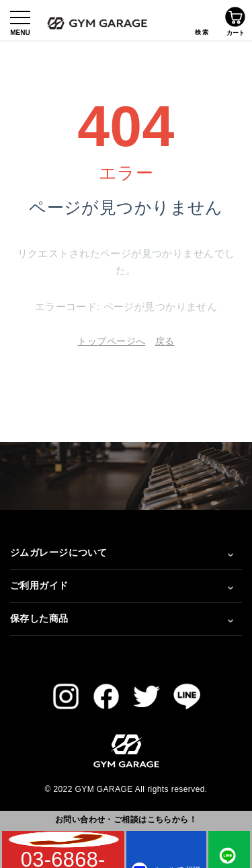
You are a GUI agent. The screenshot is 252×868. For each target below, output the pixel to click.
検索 (202, 20)
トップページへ (111, 341)
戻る (165, 341)
